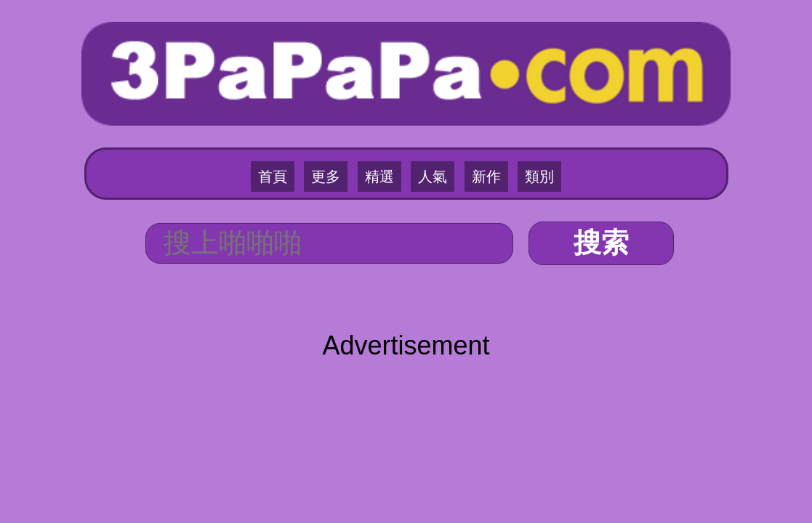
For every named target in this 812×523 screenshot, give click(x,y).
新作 (471, 131)
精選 (385, 131)
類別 (515, 131)
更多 (341, 131)
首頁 (297, 131)
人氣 (427, 131)
